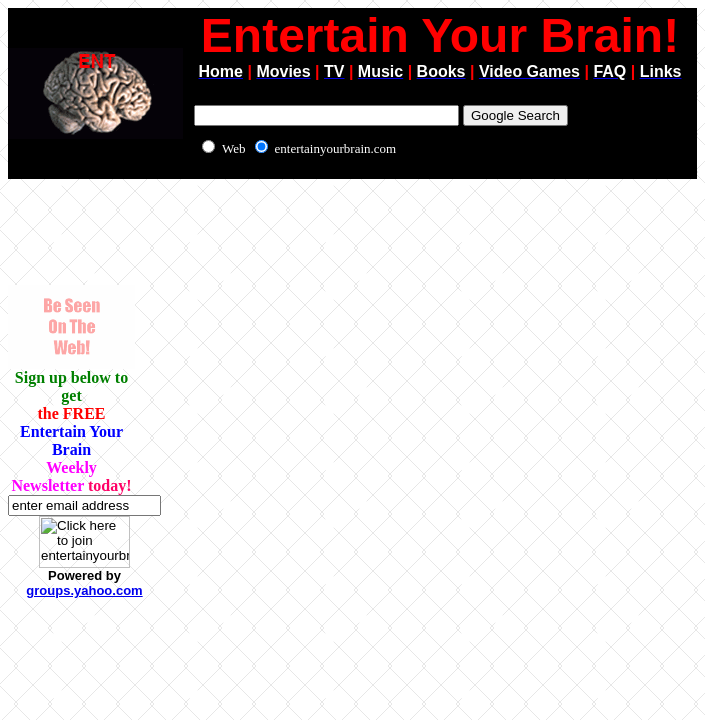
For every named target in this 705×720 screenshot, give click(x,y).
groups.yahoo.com (84, 590)
